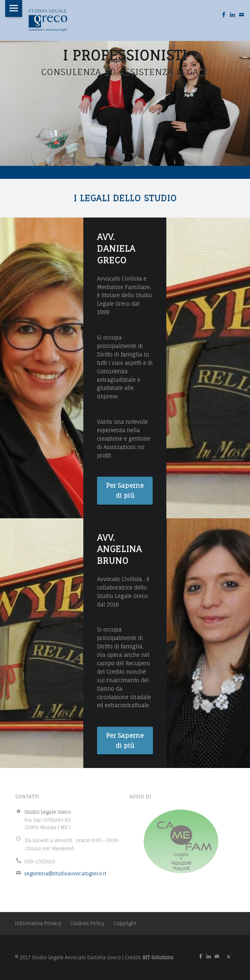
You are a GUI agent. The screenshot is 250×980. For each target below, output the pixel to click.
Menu (14, 8)
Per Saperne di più (125, 490)
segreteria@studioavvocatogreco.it (65, 874)
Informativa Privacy (38, 923)
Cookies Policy (87, 923)
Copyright (125, 923)
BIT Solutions (158, 957)
